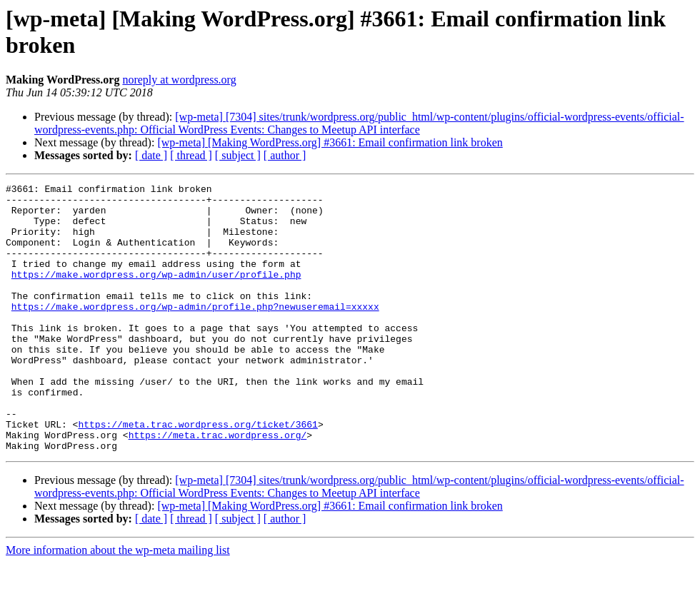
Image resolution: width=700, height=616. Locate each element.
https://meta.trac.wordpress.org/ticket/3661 (197, 473)
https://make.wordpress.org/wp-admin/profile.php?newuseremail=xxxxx (195, 332)
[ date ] (151, 155)
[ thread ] (191, 155)
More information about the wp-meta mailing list (118, 604)
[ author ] (285, 155)
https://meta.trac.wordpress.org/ (218, 486)
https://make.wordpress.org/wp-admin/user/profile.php (156, 293)
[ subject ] (238, 155)
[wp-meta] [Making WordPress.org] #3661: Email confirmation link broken (330, 142)
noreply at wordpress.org (179, 80)
